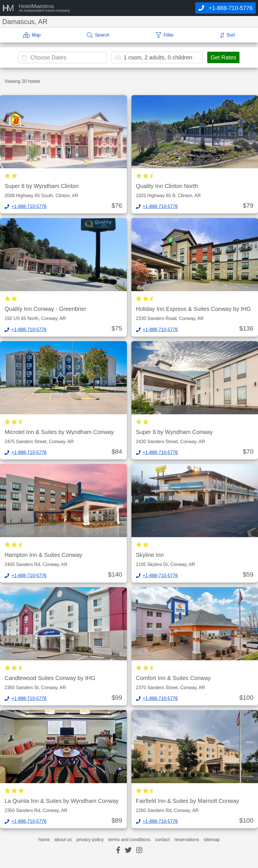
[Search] (98, 35)
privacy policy (90, 840)
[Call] (226, 8)
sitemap (212, 840)
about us (63, 840)
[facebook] (118, 850)
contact (162, 840)
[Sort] (227, 35)
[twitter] (128, 850)
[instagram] (139, 850)
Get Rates (223, 57)
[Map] (32, 35)
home (44, 840)
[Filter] (165, 35)
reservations (187, 840)
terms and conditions (129, 840)
